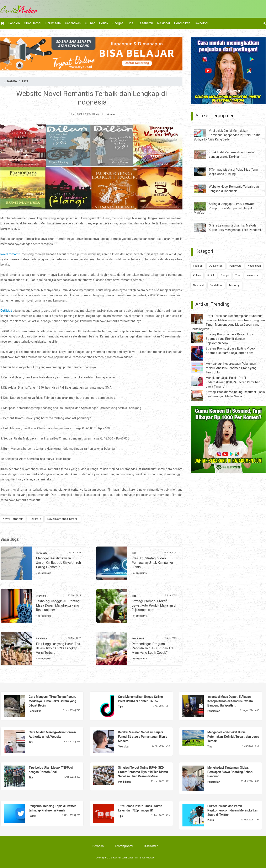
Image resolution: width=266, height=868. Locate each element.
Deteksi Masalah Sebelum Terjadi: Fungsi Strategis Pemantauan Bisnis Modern (143, 737)
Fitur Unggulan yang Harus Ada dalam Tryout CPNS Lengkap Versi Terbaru (58, 648)
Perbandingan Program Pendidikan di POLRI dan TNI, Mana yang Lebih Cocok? (153, 648)
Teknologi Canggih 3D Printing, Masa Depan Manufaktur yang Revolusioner (58, 605)
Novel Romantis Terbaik (63, 519)
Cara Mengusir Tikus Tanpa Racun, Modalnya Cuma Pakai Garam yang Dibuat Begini (52, 701)
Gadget (118, 23)
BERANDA (10, 81)
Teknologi (201, 23)
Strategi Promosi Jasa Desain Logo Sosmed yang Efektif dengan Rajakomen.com (230, 339)
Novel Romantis (13, 519)
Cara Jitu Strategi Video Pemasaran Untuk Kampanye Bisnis (152, 563)
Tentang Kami (124, 846)
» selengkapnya (44, 573)
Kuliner (90, 23)
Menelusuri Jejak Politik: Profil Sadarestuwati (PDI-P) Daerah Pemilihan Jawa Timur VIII (233, 382)
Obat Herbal (33, 23)
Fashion (14, 23)
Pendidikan (182, 23)
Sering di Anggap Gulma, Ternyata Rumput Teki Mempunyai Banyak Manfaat (224, 208)
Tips (130, 23)
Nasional (163, 23)
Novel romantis (10, 254)
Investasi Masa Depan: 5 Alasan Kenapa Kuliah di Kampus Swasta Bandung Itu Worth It (230, 701)
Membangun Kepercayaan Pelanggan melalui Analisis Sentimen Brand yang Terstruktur (231, 368)
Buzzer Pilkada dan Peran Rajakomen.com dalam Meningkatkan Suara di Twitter (233, 810)
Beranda (98, 846)
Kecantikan (73, 23)
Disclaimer (151, 846)
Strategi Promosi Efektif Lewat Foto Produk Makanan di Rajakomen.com (154, 605)
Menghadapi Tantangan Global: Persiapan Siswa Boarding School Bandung (230, 772)
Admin (111, 114)
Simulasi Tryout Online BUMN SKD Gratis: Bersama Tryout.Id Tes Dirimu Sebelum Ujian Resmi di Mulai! (143, 772)
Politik (104, 23)
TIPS (25, 81)
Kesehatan (145, 23)
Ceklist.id (6, 311)
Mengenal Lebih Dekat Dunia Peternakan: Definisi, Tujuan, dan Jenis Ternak (233, 737)
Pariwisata (53, 23)
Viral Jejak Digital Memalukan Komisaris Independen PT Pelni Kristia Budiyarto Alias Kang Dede (227, 135)
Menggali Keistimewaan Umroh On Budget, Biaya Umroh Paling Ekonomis (58, 563)
